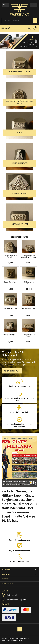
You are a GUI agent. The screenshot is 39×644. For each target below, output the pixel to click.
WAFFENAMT (15, 638)
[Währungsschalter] (34, 5)
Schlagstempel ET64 (10, 308)
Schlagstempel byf (10, 282)
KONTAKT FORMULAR (12, 371)
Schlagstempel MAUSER (29, 283)
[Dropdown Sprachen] (5, 5)
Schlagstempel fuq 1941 (29, 335)
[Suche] (19, 20)
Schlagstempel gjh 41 (10, 335)
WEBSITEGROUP (18, 641)
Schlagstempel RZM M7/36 (10, 257)
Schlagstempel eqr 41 (29, 308)
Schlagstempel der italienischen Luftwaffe (29, 257)
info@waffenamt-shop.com (16, 600)
